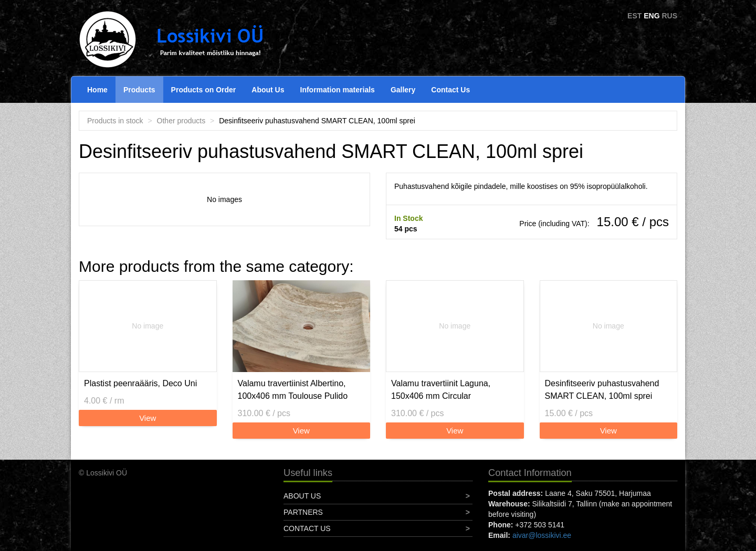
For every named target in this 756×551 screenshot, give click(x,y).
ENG (652, 16)
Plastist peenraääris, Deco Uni (140, 383)
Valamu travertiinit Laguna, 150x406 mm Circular (441, 390)
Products (139, 90)
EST (634, 16)
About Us (268, 90)
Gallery (403, 90)
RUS (669, 16)
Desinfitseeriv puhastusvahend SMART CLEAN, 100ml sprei (602, 390)
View (148, 418)
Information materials (338, 90)
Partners (303, 512)
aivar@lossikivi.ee (542, 535)
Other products (181, 121)
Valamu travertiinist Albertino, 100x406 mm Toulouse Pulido (293, 390)
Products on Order (204, 90)
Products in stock (115, 121)
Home (97, 90)
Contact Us (450, 90)
